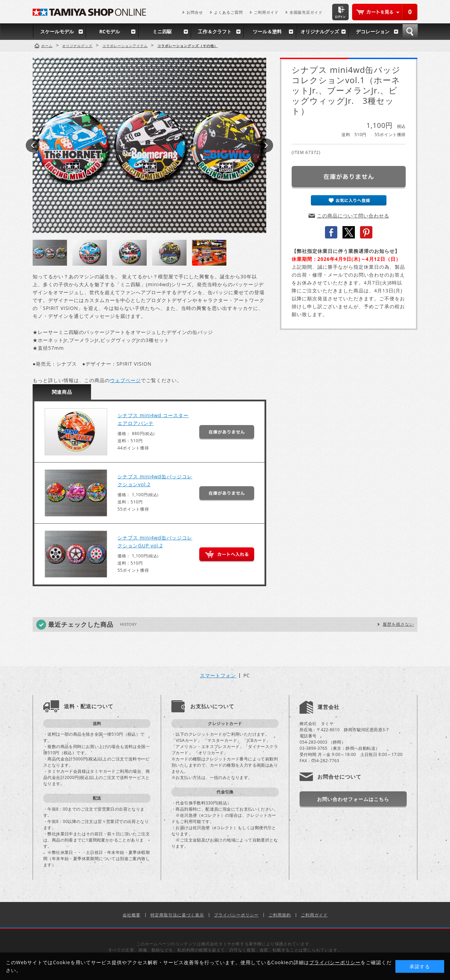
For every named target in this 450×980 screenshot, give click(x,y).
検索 (410, 32)
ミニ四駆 (162, 31)
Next (266, 145)
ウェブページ (125, 380)
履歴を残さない (398, 624)
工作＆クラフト (215, 31)
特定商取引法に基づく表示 (177, 915)
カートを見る (385, 12)
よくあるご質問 (228, 12)
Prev (33, 145)
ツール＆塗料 (267, 31)
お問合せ (195, 12)
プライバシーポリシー (236, 915)
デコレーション (373, 31)
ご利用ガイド (266, 12)
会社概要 (132, 915)
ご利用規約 (280, 915)
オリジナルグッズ (320, 31)
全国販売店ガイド (306, 12)
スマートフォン (218, 676)
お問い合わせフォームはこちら (353, 799)
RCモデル (110, 31)
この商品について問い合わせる (353, 216)
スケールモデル (57, 31)
